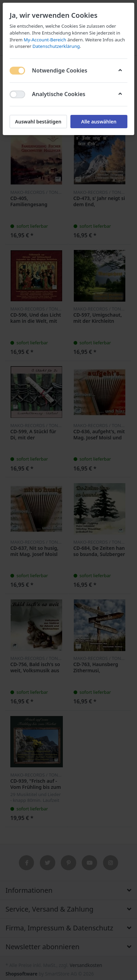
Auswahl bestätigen (38, 122)
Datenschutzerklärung (56, 46)
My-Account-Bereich (45, 40)
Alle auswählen (99, 122)
